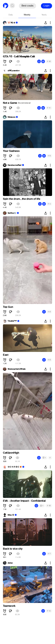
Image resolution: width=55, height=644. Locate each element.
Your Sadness (11, 151)
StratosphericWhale (17, 369)
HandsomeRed (15, 165)
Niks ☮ (11, 515)
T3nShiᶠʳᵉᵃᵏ (12, 321)
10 (49, 61)
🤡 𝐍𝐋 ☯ (11, 23)
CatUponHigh (11, 453)
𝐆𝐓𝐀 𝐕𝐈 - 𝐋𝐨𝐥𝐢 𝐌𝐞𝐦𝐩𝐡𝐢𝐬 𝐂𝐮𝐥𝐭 (19, 56)
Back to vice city (13, 549)
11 (49, 108)
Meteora (11, 117)
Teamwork (9, 606)
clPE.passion (14, 71)
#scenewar (24, 103)
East (6, 355)
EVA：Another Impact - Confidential (24, 501)
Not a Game (10, 103)
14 (49, 611)
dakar (10, 563)
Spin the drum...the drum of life (21, 199)
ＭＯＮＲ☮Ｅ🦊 (15, 467)
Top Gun (8, 307)
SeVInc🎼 (12, 213)
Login (46, 6)
